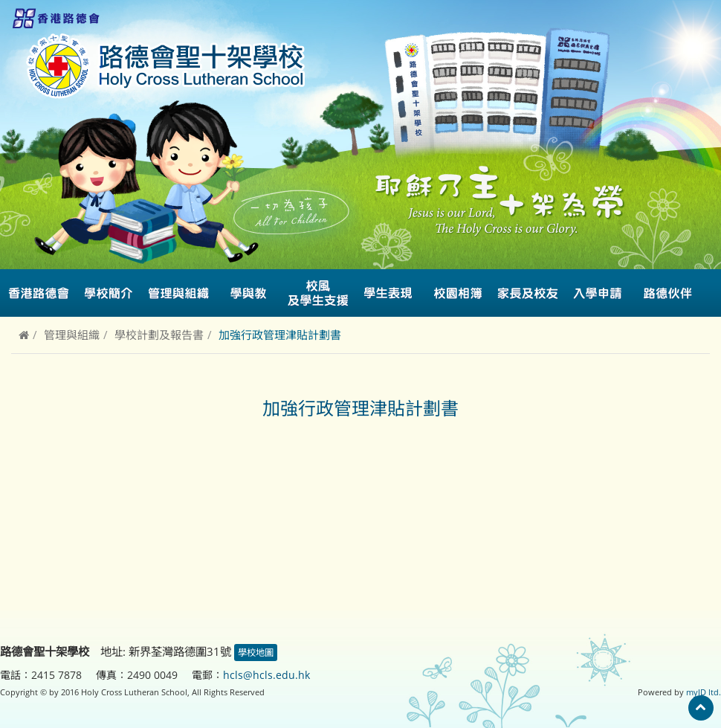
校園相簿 (458, 293)
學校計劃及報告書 (159, 335)
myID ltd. (704, 692)
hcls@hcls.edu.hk (266, 675)
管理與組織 (72, 335)
